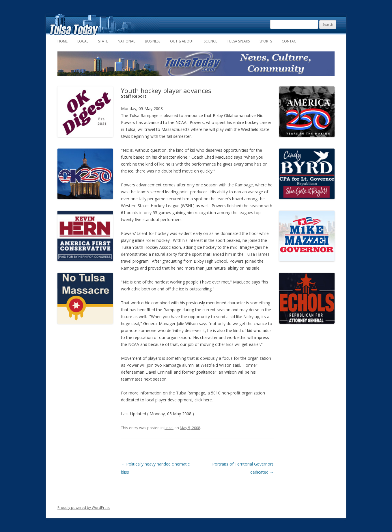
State (103, 41)
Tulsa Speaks (238, 41)
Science (210, 41)
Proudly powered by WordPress (84, 508)
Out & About (182, 41)
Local (83, 41)
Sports (266, 41)
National (126, 41)
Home (62, 41)
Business (153, 41)
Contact (290, 41)
